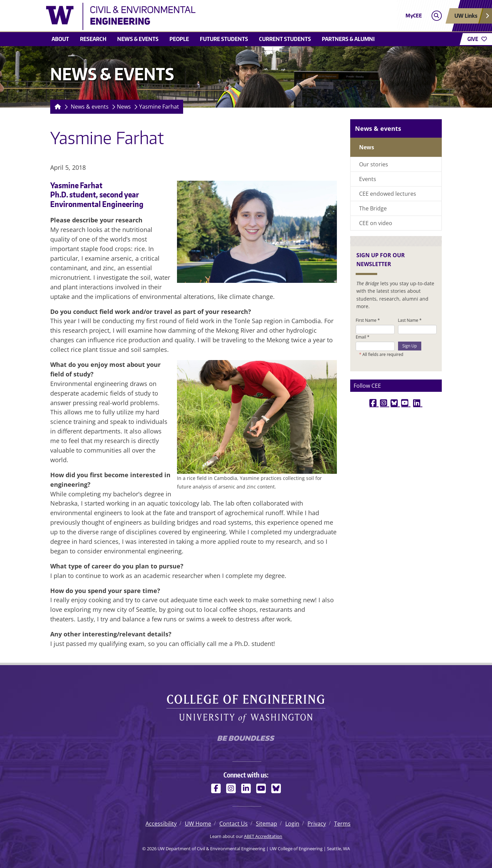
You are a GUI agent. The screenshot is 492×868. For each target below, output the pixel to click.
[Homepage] (56, 107)
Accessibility (161, 824)
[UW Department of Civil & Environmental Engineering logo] (196, 16)
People (179, 39)
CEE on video (376, 223)
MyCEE (414, 16)
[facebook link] (374, 403)
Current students (285, 39)
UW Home (198, 824)
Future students (224, 39)
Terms (342, 824)
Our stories (374, 164)
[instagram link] (385, 403)
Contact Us (234, 824)
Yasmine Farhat (159, 107)
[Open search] (436, 16)
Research (93, 39)
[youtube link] (406, 403)
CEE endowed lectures (388, 194)
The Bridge (373, 208)
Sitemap (266, 824)
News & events (138, 39)
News (124, 107)
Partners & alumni (348, 39)
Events (368, 179)
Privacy (317, 824)
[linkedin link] (418, 403)
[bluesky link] (395, 403)
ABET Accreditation (263, 836)
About (60, 39)
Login (292, 824)
